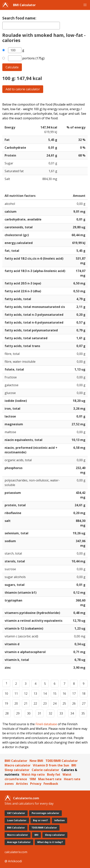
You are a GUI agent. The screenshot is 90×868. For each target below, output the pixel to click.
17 (74, 694)
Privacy (36, 784)
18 (84, 694)
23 (45, 703)
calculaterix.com (16, 852)
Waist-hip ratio (33, 774)
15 (55, 694)
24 (55, 703)
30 (29, 713)
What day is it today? (50, 842)
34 (72, 713)
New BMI (36, 761)
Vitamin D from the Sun (51, 765)
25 (64, 703)
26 (74, 703)
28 (7, 713)
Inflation (59, 820)
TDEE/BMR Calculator (62, 761)
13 (35, 694)
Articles (22, 784)
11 (16, 694)
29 (18, 713)
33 (61, 713)
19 (6, 703)
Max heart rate (50, 779)
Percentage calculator (45, 813)
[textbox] (31, 26)
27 (84, 703)
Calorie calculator (45, 770)
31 (40, 713)
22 (35, 703)
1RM (33, 779)
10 (6, 694)
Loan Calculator (17, 820)
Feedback (51, 784)
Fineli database (46, 724)
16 (64, 694)
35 (83, 713)
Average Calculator (19, 842)
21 (26, 703)
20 (16, 703)
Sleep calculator (17, 770)
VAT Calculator (16, 813)
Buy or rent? (40, 820)
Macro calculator (18, 765)
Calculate (12, 67)
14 (45, 694)
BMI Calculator (24, 5)
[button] (85, 5)
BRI (74, 765)
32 (50, 713)
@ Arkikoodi (13, 861)
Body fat (54, 774)
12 (26, 694)
